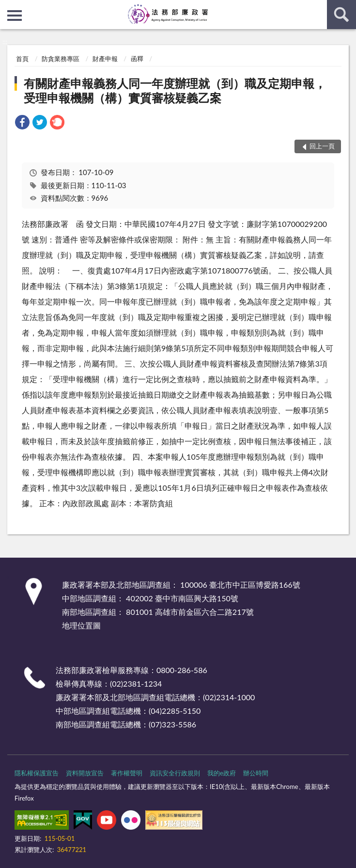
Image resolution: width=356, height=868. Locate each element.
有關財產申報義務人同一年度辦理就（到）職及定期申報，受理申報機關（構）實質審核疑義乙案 (175, 90)
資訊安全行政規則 (175, 773)
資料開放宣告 (85, 773)
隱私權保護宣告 (37, 773)
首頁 (22, 59)
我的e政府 (222, 773)
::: (8, 7)
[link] (22, 123)
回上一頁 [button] (322, 146)
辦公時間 (256, 773)
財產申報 (105, 59)
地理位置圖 (81, 625)
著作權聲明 (127, 773)
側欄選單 (15, 16)
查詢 (341, 15)
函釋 (137, 59)
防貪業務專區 (61, 59)
